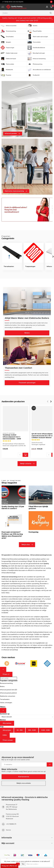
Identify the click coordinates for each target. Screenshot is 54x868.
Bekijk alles (27, 545)
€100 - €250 (46, 730)
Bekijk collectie (27, 464)
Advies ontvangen (6, 703)
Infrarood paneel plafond (8, 693)
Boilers (27, 333)
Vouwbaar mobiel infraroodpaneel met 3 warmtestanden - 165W (12, 437)
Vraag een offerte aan (9, 866)
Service (8, 830)
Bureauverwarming (6, 683)
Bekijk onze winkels (24, 783)
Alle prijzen (7, 730)
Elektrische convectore (8, 696)
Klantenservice (24, 777)
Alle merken (7, 723)
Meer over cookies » (33, 864)
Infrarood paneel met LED (9, 690)
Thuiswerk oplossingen (27, 383)
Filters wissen (8, 740)
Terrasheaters (5, 699)
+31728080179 (11, 824)
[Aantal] (20, 455)
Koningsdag (33, 532)
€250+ (5, 735)
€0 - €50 (20, 730)
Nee (23, 864)
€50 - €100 (32, 730)
